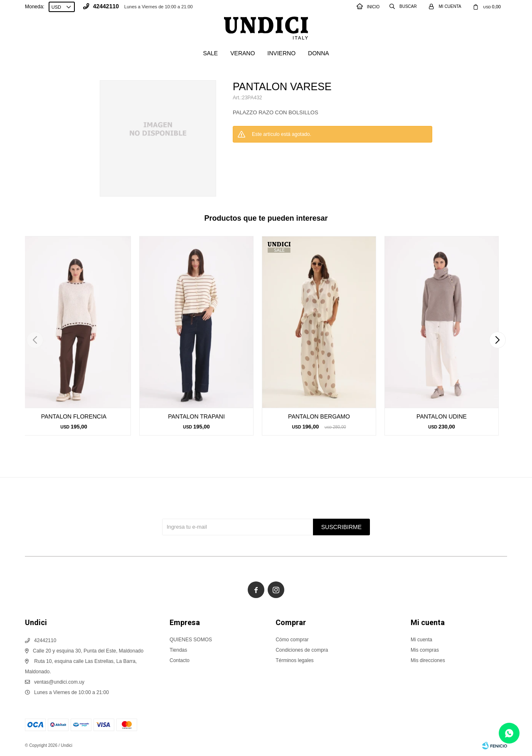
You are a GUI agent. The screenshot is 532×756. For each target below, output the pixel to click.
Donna (319, 53)
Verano (243, 53)
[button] (497, 340)
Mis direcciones (428, 660)
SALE (210, 53)
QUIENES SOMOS (191, 640)
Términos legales (294, 660)
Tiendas (178, 650)
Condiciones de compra (302, 650)
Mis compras (425, 650)
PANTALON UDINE (442, 416)
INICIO (368, 7)
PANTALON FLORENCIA (74, 416)
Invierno (281, 53)
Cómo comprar (292, 640)
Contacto (180, 660)
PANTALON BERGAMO (319, 416)
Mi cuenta (421, 640)
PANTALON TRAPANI (196, 416)
